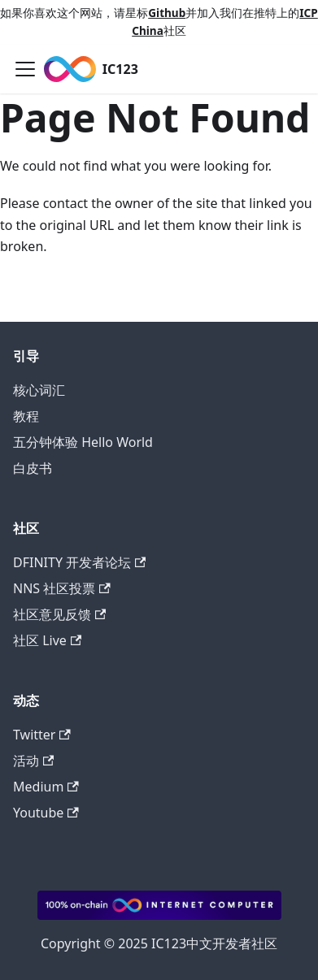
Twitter (42, 735)
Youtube (46, 813)
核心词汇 (39, 390)
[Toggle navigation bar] (25, 69)
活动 (33, 761)
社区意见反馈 (59, 614)
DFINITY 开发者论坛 (79, 562)
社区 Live (47, 640)
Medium (46, 787)
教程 (26, 416)
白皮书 (33, 468)
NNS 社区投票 (62, 588)
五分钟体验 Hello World (83, 442)
